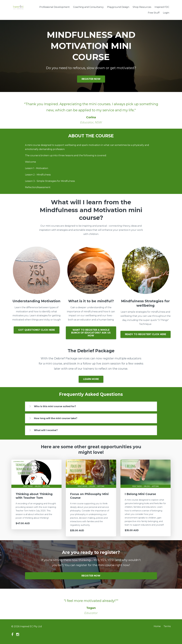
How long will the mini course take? (57, 418)
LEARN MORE (91, 379)
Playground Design (118, 7)
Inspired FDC (162, 7)
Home (157, 627)
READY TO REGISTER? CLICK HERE (146, 334)
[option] (91, 110)
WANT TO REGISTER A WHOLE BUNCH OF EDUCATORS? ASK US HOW (91, 333)
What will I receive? (47, 431)
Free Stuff (154, 13)
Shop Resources (142, 7)
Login (166, 13)
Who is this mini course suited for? (57, 406)
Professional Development (55, 7)
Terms (167, 627)
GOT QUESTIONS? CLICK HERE (37, 330)
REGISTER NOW (91, 79)
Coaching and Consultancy (88, 7)
